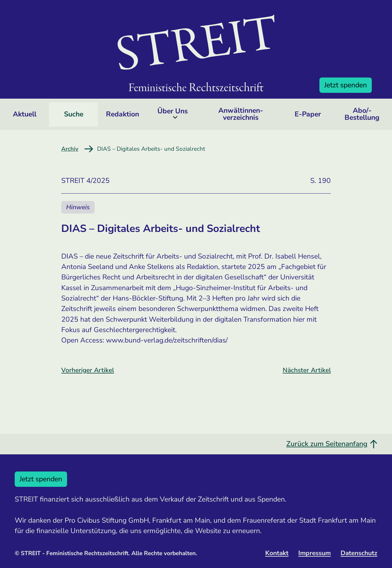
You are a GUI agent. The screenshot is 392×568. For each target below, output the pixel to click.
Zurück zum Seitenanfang (332, 444)
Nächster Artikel (307, 370)
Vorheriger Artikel (88, 370)
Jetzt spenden (346, 85)
